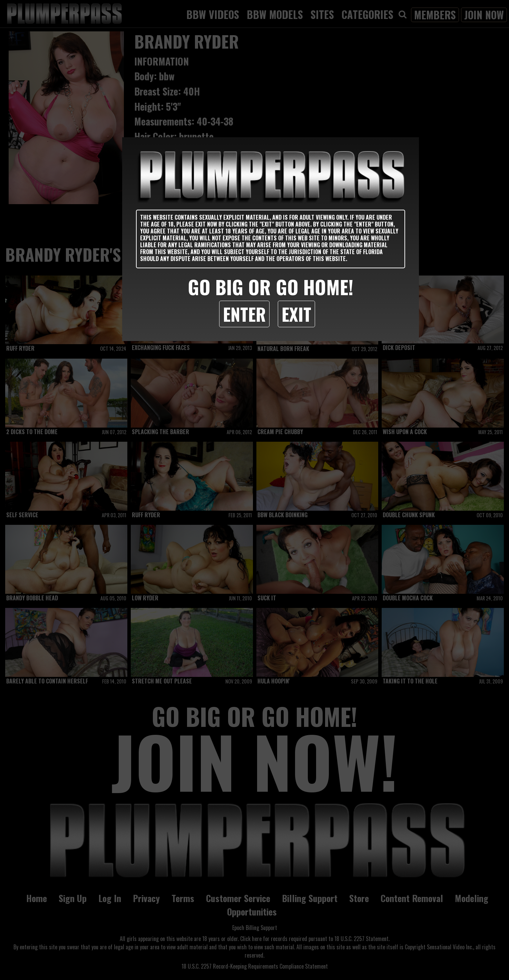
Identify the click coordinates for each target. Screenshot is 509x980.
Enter (244, 314)
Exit (296, 314)
